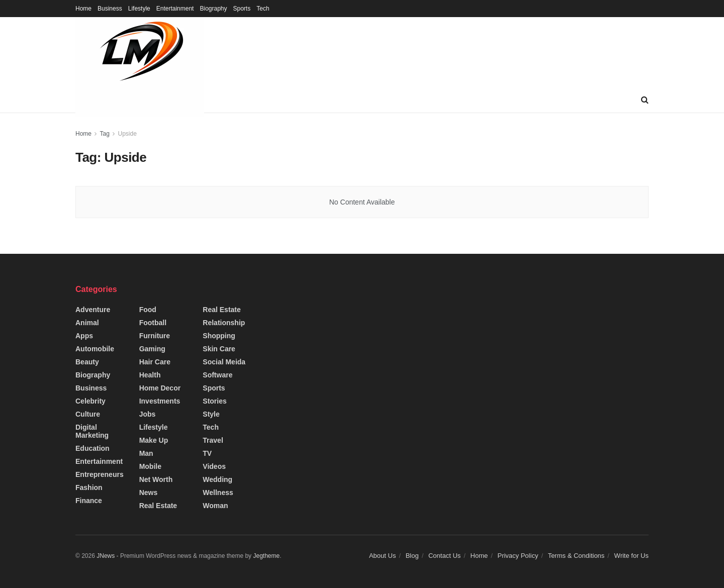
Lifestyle (139, 9)
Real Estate (158, 506)
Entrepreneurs (100, 474)
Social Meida (224, 362)
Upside (127, 134)
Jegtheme (266, 556)
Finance (89, 501)
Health (150, 375)
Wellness (218, 493)
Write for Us (631, 556)
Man (146, 453)
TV (207, 453)
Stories (214, 401)
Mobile (150, 466)
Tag (104, 134)
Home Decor (160, 388)
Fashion (89, 487)
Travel (213, 440)
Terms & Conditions (576, 556)
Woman (215, 506)
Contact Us (444, 556)
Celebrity (90, 401)
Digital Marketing (92, 431)
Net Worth (156, 479)
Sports (242, 9)
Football (153, 323)
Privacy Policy (518, 556)
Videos (214, 466)
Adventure (93, 310)
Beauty (87, 362)
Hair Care (155, 362)
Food (148, 310)
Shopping (219, 336)
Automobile (95, 349)
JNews (106, 556)
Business (110, 9)
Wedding (217, 479)
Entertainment (175, 9)
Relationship (224, 323)
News (149, 493)
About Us (382, 556)
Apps (84, 336)
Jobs (148, 414)
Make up (154, 440)
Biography (213, 9)
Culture (88, 414)
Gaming (152, 349)
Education (93, 448)
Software (217, 375)
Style (211, 414)
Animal (87, 323)
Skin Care (219, 349)
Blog (412, 556)
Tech (263, 9)
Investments (160, 401)
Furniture (155, 336)
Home (83, 9)
